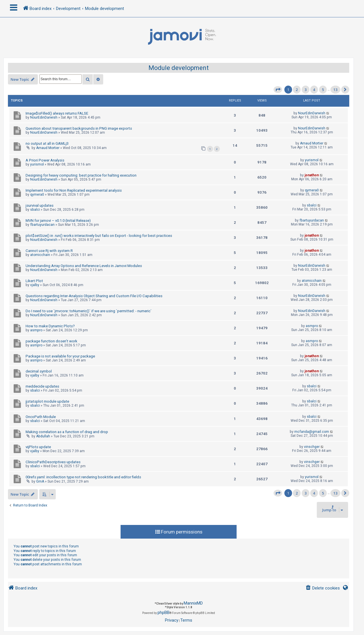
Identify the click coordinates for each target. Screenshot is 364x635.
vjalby (35, 285)
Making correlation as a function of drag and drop (67, 432)
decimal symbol (39, 371)
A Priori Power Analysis (45, 160)
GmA (40, 481)
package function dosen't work (51, 341)
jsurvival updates (40, 205)
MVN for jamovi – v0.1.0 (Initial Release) (58, 221)
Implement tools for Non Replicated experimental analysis (74, 190)
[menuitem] (323, 588)
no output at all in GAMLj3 (47, 143)
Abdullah (43, 436)
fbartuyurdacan (42, 225)
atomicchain (40, 255)
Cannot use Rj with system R (49, 251)
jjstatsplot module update (47, 401)
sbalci (35, 210)
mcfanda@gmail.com (312, 432)
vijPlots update (38, 447)
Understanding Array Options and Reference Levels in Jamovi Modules (84, 266)
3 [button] (306, 90)
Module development (179, 68)
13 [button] (335, 90)
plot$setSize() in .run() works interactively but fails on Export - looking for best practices (99, 236)
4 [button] (314, 90)
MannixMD (193, 603)
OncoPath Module (41, 417)
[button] (278, 90)
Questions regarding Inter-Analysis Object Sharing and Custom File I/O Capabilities (94, 296)
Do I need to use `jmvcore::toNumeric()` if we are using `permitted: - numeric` (89, 311)
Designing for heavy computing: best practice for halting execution (81, 175)
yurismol (37, 164)
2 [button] (297, 90)
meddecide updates (42, 386)
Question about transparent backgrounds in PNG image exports (79, 128)
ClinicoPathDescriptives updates (53, 462)
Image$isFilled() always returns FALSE (57, 113)
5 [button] (323, 90)
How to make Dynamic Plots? (50, 326)
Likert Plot (34, 281)
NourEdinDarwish (44, 117)
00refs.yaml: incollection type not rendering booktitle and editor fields (83, 477)
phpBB (164, 613)
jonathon (312, 175)
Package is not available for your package (60, 356)
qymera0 (37, 195)
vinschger (312, 447)
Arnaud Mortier (48, 148)
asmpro (36, 330)
